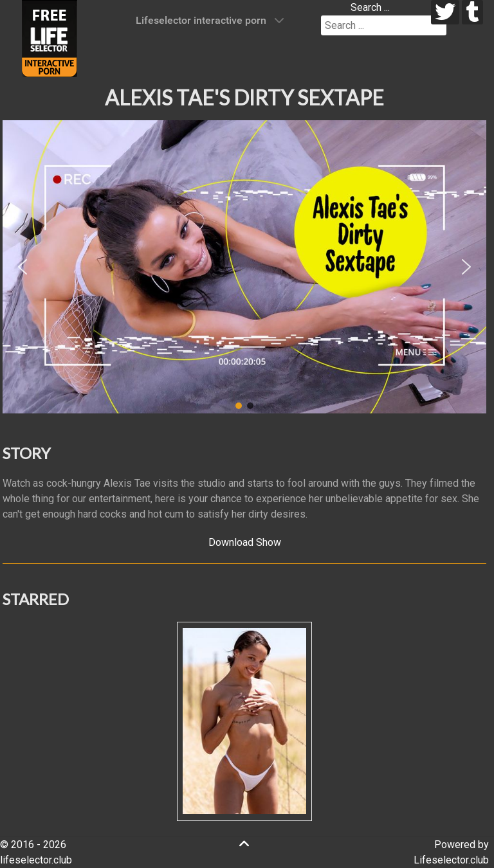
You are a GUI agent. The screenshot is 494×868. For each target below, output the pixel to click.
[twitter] (445, 12)
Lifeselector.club (451, 860)
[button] (23, 267)
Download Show (245, 542)
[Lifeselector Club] (50, 38)
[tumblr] (472, 12)
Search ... (370, 7)
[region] (244, 267)
